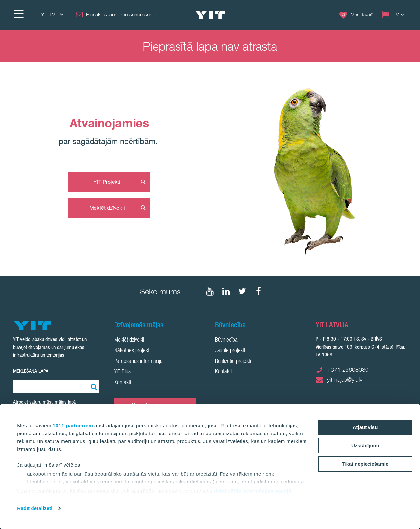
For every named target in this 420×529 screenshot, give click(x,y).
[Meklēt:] (93, 387)
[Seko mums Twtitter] (242, 291)
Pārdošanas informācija (138, 362)
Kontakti (123, 383)
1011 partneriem (73, 425)
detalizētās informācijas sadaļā (253, 491)
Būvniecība (226, 340)
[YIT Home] (210, 15)
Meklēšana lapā (31, 371)
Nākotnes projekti (132, 351)
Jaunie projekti (230, 351)
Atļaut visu (365, 427)
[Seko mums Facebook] (258, 291)
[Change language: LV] (394, 15)
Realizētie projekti (233, 362)
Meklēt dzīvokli (107, 208)
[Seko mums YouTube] (210, 291)
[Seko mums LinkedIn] (226, 291)
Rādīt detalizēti (35, 508)
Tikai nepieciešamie (365, 464)
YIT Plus (122, 372)
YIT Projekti (107, 182)
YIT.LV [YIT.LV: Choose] (52, 15)
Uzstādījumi (365, 445)
